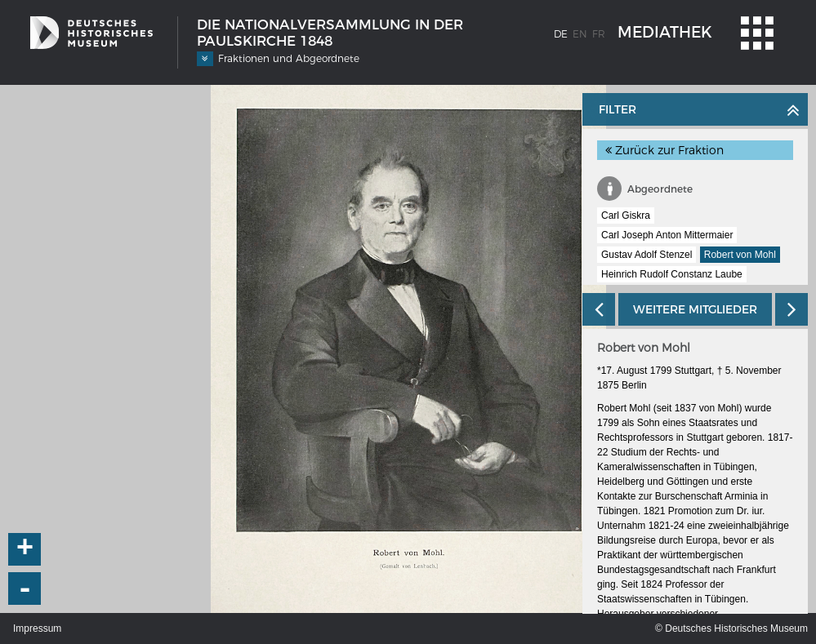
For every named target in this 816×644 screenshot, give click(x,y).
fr (599, 34)
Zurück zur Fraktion (664, 150)
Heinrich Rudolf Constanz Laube (672, 274)
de (561, 34)
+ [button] (25, 549)
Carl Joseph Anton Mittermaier (667, 235)
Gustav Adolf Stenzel (647, 255)
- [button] (25, 588)
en (580, 34)
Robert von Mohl (740, 255)
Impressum (37, 628)
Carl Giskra (626, 215)
